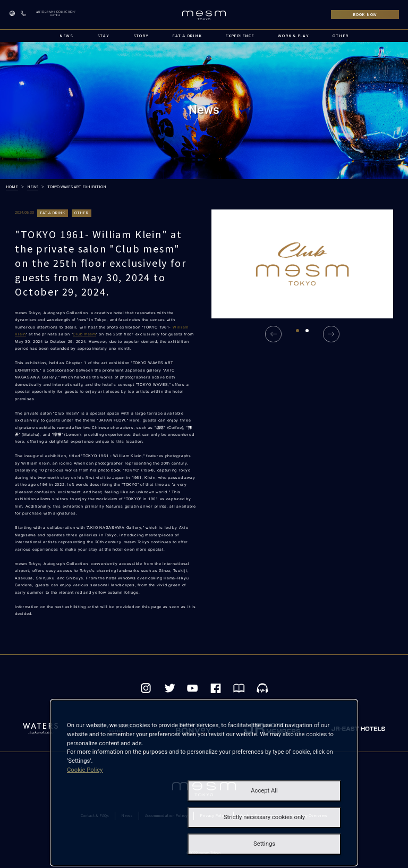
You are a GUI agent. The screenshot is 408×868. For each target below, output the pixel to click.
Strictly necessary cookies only (264, 817)
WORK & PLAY (293, 36)
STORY (141, 36)
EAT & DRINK (187, 36)
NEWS (66, 36)
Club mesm (84, 334)
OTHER (341, 36)
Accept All (264, 791)
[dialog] (204, 783)
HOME (12, 187)
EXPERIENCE (240, 36)
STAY (103, 36)
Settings (264, 844)
